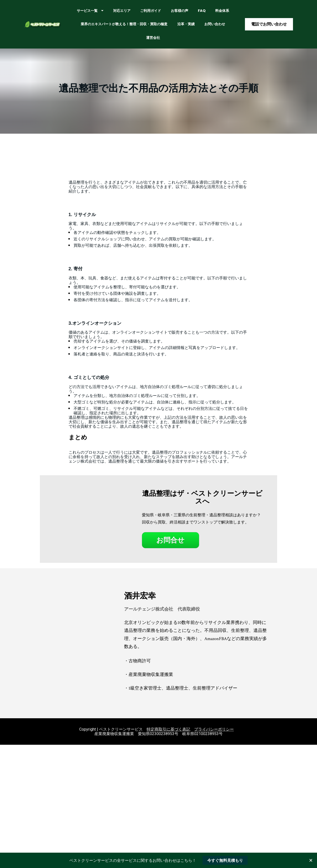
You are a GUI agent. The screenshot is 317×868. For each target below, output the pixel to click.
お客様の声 (204, 13)
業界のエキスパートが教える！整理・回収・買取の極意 (177, 26)
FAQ (226, 13)
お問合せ (170, 545)
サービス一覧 (114, 13)
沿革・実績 (138, 40)
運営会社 (194, 40)
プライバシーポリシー (214, 734)
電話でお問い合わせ (269, 27)
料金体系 (117, 26)
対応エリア (146, 13)
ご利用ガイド (175, 13)
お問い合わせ (167, 40)
